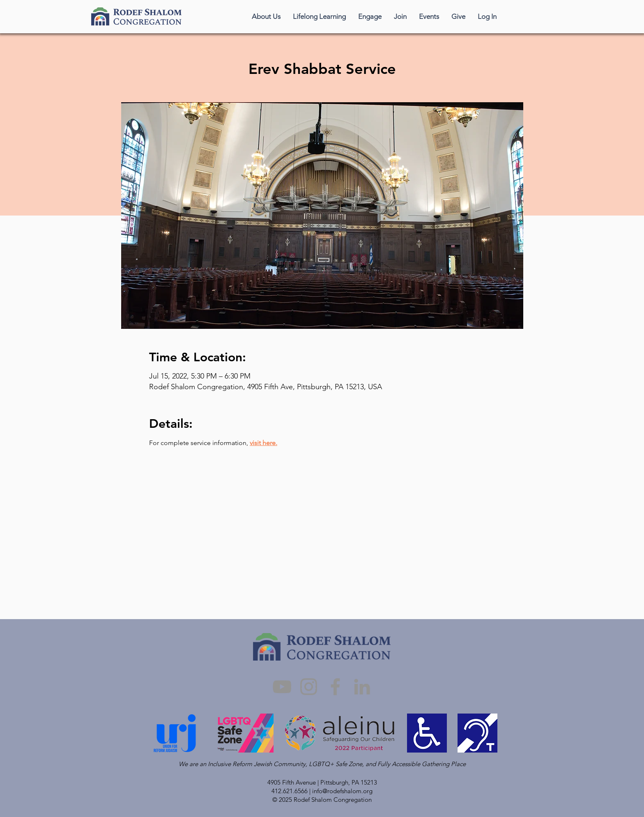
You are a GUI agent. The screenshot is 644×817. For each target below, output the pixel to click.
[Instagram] (309, 687)
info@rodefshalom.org (342, 791)
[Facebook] (335, 687)
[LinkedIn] (362, 687)
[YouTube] (282, 687)
